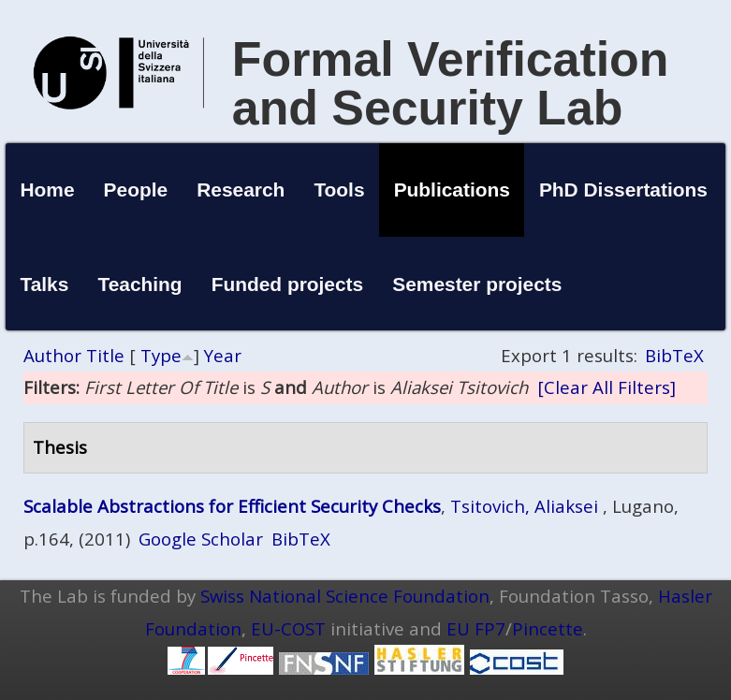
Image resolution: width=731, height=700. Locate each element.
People (136, 190)
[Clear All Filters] (607, 387)
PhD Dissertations (623, 190)
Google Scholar (201, 539)
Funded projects (288, 284)
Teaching (139, 284)
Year (223, 355)
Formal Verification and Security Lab (451, 83)
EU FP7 (476, 628)
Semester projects (477, 284)
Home (47, 190)
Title (105, 355)
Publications (452, 190)
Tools (339, 190)
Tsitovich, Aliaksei (524, 506)
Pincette (548, 628)
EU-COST (288, 628)
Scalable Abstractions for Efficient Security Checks (232, 506)
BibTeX (674, 355)
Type (161, 355)
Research (241, 190)
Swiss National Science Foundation (345, 596)
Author (52, 355)
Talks (44, 284)
